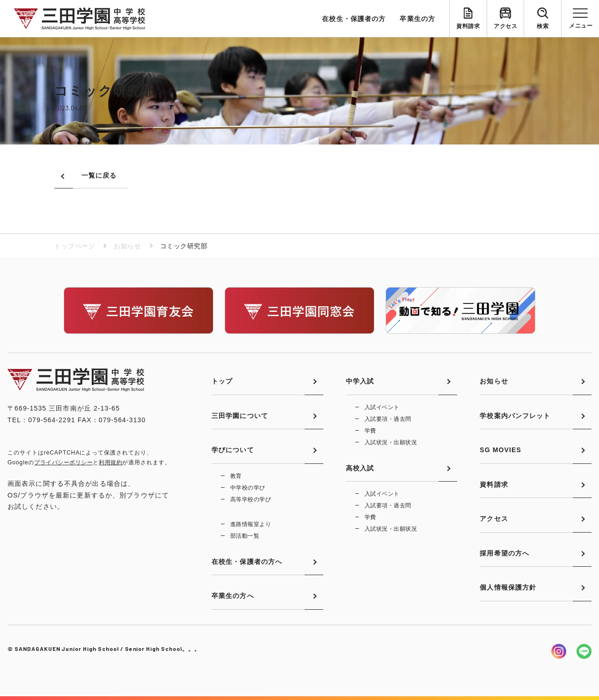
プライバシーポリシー (63, 462)
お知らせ (127, 246)
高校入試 (360, 468)
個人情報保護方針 (508, 587)
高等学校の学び (251, 499)
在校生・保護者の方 (354, 19)
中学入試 (360, 381)
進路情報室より (251, 524)
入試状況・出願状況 (391, 442)
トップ (222, 381)
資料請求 (468, 26)
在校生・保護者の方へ (247, 562)
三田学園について (240, 416)
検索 (543, 26)
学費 (370, 431)
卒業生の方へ (233, 596)
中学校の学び (248, 488)
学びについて (233, 450)
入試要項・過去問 (388, 419)
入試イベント (382, 407)
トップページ (75, 246)
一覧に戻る (99, 175)
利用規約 (110, 462)
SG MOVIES (500, 450)
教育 (236, 476)
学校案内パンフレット (515, 416)
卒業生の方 (417, 19)
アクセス (505, 26)
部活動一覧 (245, 536)
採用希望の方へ (504, 553)
